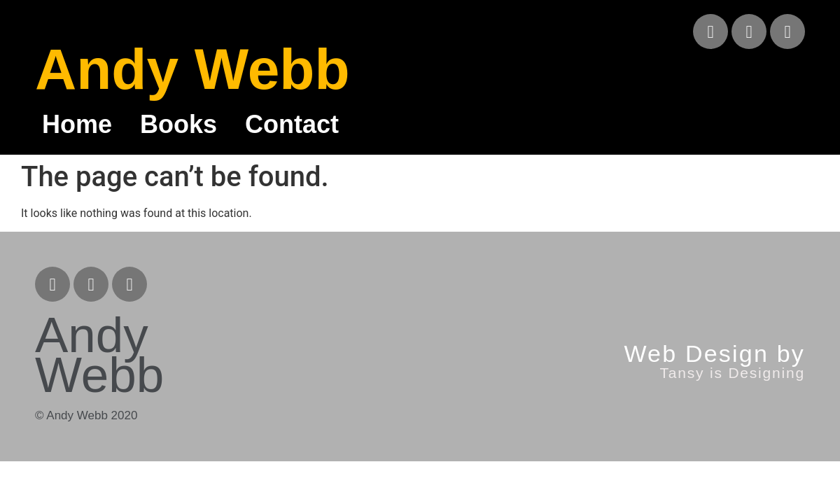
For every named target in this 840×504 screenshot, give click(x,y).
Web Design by (714, 353)
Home (77, 124)
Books (178, 124)
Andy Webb (192, 69)
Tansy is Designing (732, 373)
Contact (292, 124)
